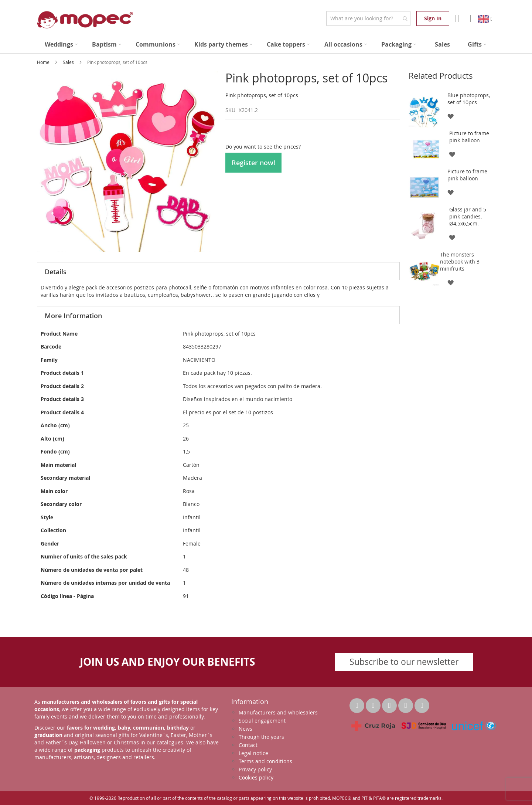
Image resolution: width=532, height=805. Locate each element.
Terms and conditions (265, 761)
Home (44, 62)
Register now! (253, 163)
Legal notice (253, 753)
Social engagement (262, 721)
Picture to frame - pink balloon (471, 137)
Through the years (261, 737)
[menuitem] (61, 45)
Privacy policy (255, 769)
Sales (69, 62)
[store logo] (85, 20)
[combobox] (368, 18)
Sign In (433, 18)
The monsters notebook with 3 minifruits (460, 261)
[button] (450, 116)
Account (456, 18)
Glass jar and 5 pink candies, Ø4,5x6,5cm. (468, 216)
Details (56, 272)
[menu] (266, 45)
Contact (248, 745)
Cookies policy (256, 777)
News (245, 729)
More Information (73, 316)
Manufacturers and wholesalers (278, 712)
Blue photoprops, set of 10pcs (469, 99)
